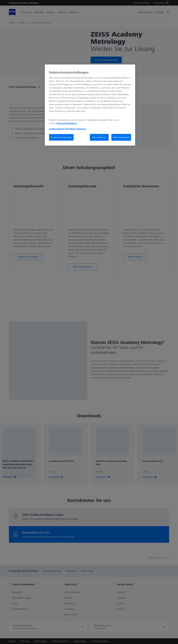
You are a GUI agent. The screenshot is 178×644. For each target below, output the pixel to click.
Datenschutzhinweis (67, 123)
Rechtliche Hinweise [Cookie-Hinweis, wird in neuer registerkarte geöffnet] (76, 129)
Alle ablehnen (99, 137)
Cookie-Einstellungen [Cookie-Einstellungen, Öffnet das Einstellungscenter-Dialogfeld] (61, 137)
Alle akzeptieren (121, 137)
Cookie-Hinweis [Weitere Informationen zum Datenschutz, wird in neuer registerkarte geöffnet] (57, 129)
